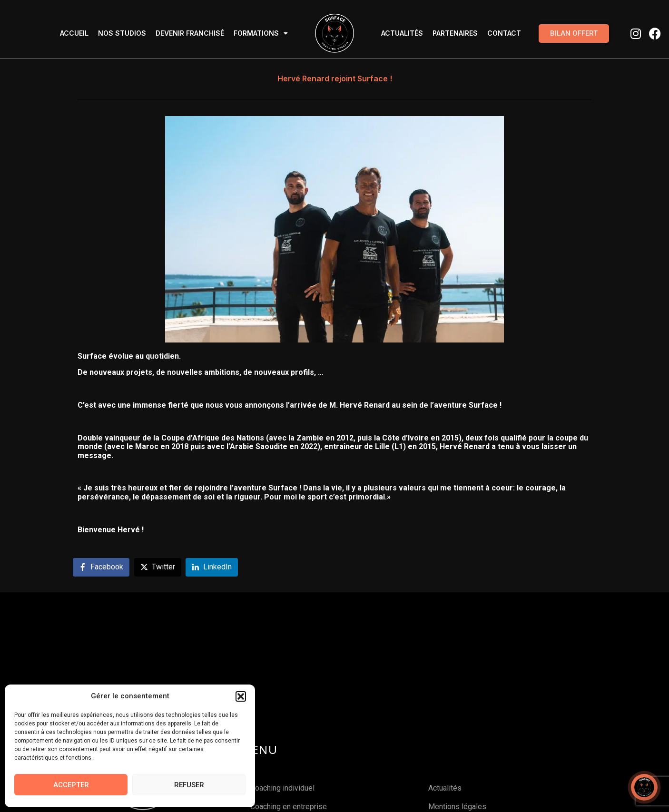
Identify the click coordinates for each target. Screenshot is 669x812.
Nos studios (122, 33)
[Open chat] (644, 787)
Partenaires (455, 33)
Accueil (74, 33)
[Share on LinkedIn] (212, 567)
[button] (241, 696)
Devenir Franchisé (190, 33)
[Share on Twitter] (158, 567)
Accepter (71, 785)
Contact (504, 33)
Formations (261, 33)
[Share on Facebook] (101, 567)
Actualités (402, 33)
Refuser (189, 785)
